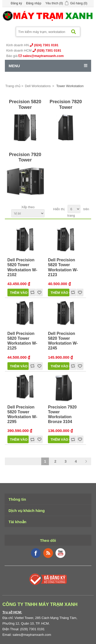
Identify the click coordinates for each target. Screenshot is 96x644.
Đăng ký (16, 3)
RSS (48, 553)
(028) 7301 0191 (49, 50)
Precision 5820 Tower (25, 104)
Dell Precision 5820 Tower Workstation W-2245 (63, 341)
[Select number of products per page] (74, 209)
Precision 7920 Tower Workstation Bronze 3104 (62, 414)
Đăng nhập (34, 3)
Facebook (36, 553)
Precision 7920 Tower (25, 157)
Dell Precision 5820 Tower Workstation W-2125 (22, 341)
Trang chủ (13, 86)
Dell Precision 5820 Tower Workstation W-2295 (22, 414)
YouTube (60, 553)
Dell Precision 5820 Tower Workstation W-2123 (63, 267)
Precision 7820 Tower (66, 104)
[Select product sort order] (28, 213)
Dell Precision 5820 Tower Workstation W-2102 (22, 267)
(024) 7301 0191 (46, 45)
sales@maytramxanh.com (43, 56)
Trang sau (86, 461)
